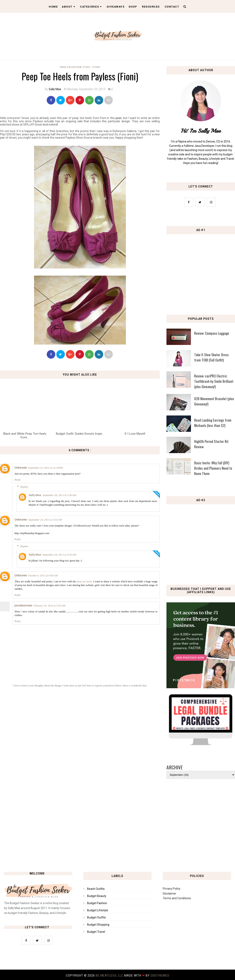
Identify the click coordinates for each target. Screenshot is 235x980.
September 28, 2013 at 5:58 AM (59, 495)
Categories (91, 7)
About (68, 7)
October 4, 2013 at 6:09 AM (43, 575)
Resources (151, 7)
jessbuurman (23, 605)
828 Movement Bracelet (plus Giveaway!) (214, 401)
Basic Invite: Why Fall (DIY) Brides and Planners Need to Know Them (213, 468)
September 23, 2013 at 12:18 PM (45, 468)
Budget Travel (96, 932)
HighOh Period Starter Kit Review (211, 444)
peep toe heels (84, 581)
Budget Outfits (96, 917)
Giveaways (116, 7)
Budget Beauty (97, 896)
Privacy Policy (172, 889)
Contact (172, 7)
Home (53, 7)
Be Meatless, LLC (110, 976)
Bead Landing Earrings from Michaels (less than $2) (213, 423)
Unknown (21, 468)
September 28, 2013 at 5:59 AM (59, 555)
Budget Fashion (97, 903)
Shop (133, 7)
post (119, 118)
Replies (24, 487)
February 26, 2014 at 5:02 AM (49, 606)
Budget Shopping (98, 925)
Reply (18, 480)
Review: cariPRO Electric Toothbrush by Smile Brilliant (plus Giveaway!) (214, 381)
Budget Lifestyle (98, 910)
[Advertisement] (117, 831)
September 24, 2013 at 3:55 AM (45, 520)
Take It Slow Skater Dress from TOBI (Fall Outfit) (211, 357)
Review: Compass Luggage (212, 333)
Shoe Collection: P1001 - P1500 (80, 67)
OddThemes (160, 976)
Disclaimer (170, 894)
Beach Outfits (96, 889)
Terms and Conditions (177, 898)
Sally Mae (55, 89)
